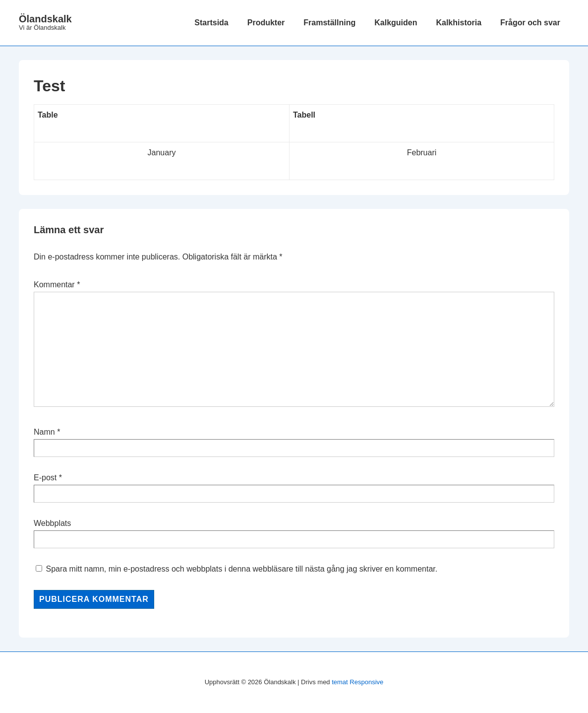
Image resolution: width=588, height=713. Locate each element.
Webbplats (52, 523)
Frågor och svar (530, 23)
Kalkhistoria (459, 23)
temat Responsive (357, 682)
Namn (44, 432)
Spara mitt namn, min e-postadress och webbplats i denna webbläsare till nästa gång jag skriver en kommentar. (241, 569)
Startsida (211, 23)
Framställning (329, 23)
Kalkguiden (396, 23)
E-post (45, 478)
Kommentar (57, 285)
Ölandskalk (45, 19)
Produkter (266, 23)
